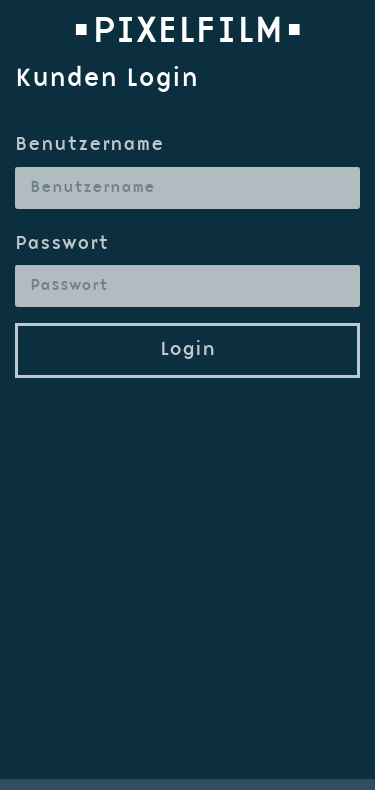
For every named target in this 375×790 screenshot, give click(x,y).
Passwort (62, 244)
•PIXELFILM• (188, 32)
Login (187, 350)
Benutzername (89, 145)
